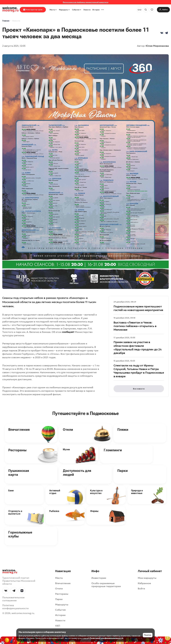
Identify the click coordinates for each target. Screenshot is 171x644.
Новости (87, 10)
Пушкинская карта (19, 473)
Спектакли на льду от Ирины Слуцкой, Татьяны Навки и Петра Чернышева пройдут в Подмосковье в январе (139, 371)
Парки (123, 471)
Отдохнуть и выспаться (15, 512)
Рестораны (17, 450)
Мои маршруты (147, 578)
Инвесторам (99, 578)
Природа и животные (137, 492)
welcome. (10, 571)
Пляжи (123, 430)
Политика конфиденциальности (15, 607)
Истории (96, 10)
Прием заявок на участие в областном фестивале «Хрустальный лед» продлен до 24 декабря (138, 348)
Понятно (148, 635)
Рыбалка (54, 511)
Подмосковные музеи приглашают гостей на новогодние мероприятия (138, 308)
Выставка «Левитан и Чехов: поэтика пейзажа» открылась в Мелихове (135, 326)
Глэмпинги (113, 450)
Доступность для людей (77, 473)
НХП (58, 626)
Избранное (144, 583)
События (77, 10)
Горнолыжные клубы (20, 534)
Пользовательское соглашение (13, 599)
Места (53, 10)
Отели (68, 430)
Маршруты (65, 10)
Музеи (66, 449)
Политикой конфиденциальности (106, 638)
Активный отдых (55, 492)
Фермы (94, 511)
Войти (141, 589)
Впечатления (19, 430)
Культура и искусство (96, 492)
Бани (11, 491)
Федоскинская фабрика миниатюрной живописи (85, 2)
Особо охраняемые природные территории (106, 585)
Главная (6, 21)
